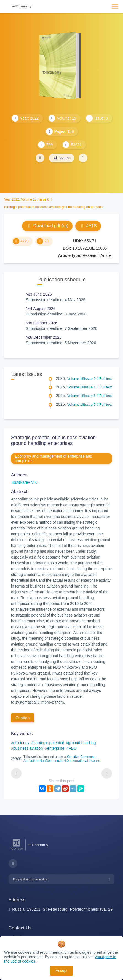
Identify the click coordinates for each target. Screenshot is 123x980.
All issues (61, 158)
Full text (105, 379)
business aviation (28, 748)
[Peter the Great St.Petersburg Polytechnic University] (16, 850)
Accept (62, 971)
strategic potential (49, 743)
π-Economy (22, 6)
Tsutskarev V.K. (25, 482)
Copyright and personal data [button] (30, 879)
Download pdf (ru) (47, 226)
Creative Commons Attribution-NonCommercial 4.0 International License (62, 759)
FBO (73, 748)
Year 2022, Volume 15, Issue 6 (27, 199)
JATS (88, 226)
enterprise (56, 748)
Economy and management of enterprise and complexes (54, 459)
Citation (23, 718)
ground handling (82, 743)
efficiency (21, 743)
